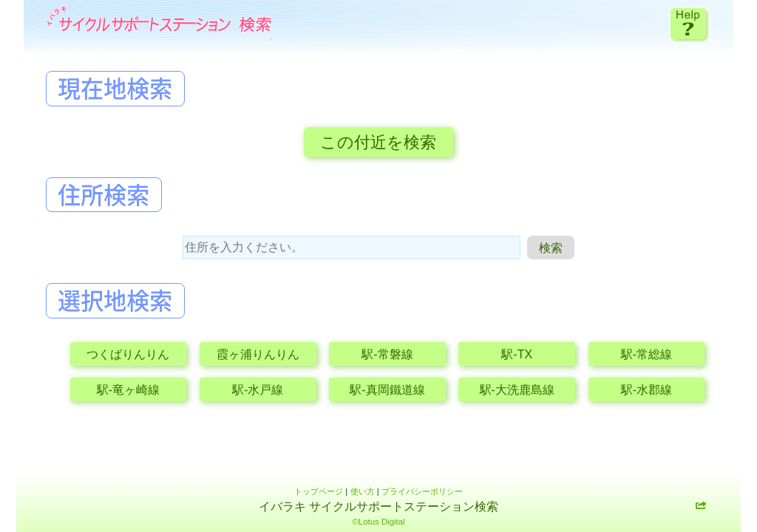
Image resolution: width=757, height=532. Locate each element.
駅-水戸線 (258, 390)
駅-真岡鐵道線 (387, 390)
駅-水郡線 (646, 390)
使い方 (363, 491)
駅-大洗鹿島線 (517, 390)
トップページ (319, 491)
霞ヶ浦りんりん (258, 354)
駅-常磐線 (387, 354)
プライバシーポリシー (422, 491)
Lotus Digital (382, 522)
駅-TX (517, 354)
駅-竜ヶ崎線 (128, 390)
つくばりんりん (128, 354)
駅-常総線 (646, 354)
